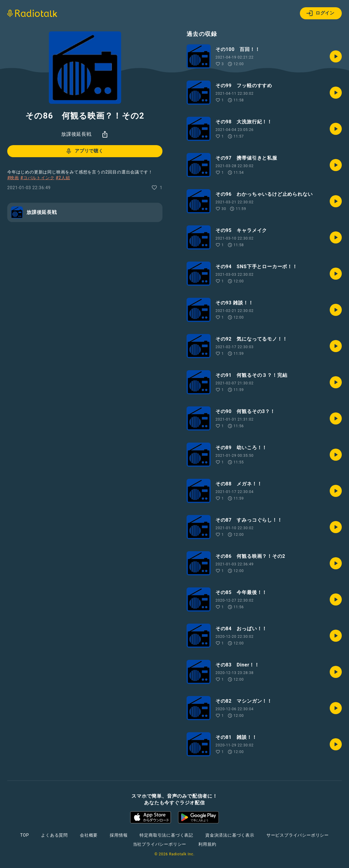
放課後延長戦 (76, 134)
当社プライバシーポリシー (160, 844)
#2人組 (63, 178)
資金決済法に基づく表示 (230, 835)
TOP (25, 835)
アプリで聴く (84, 151)
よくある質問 (54, 835)
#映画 (13, 178)
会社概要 (89, 835)
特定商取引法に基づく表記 (166, 835)
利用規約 (207, 844)
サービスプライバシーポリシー (298, 835)
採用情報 (119, 835)
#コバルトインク (37, 178)
